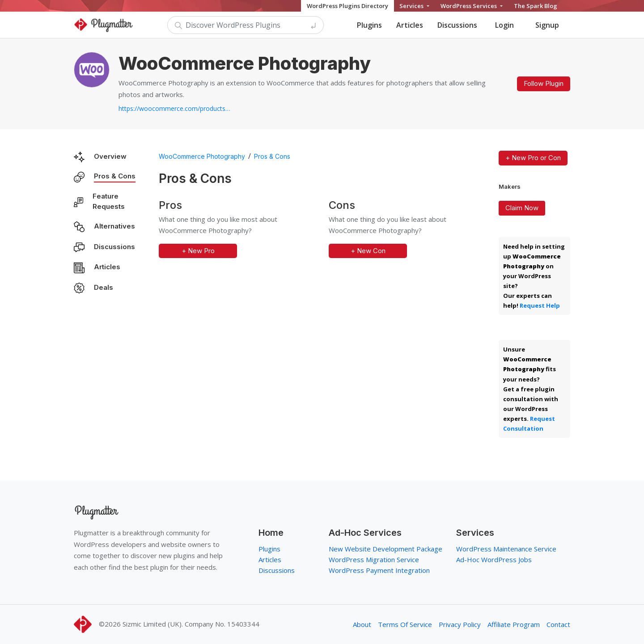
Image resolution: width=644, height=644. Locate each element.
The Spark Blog (536, 6)
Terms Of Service (405, 624)
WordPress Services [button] (469, 6)
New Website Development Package (386, 549)
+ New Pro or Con (533, 158)
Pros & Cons (115, 176)
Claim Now (522, 208)
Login (504, 25)
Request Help (540, 305)
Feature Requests (109, 201)
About (362, 624)
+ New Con (368, 251)
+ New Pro (198, 251)
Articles (410, 25)
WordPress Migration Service (374, 559)
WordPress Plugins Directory (347, 6)
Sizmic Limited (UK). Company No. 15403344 (191, 624)
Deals (104, 287)
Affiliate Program (514, 624)
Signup (547, 25)
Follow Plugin (544, 83)
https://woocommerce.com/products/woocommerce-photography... (174, 108)
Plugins (369, 25)
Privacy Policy (460, 624)
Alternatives (114, 226)
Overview (110, 156)
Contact (558, 624)
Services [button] (412, 6)
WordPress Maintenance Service (506, 549)
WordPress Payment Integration (379, 570)
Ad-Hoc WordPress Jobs (494, 559)
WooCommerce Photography (202, 156)
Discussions (457, 25)
